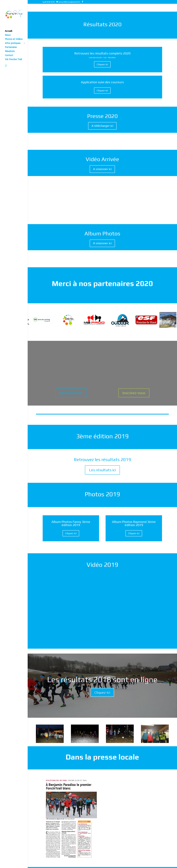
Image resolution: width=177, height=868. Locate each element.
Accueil (9, 31)
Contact (9, 56)
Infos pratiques (13, 43)
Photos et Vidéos (14, 39)
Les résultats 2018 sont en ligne (102, 679)
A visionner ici (102, 169)
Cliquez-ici (102, 64)
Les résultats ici (102, 470)
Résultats (10, 51)
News (8, 35)
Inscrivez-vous (71, 393)
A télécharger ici (102, 126)
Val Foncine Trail (13, 60)
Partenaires (11, 47)
